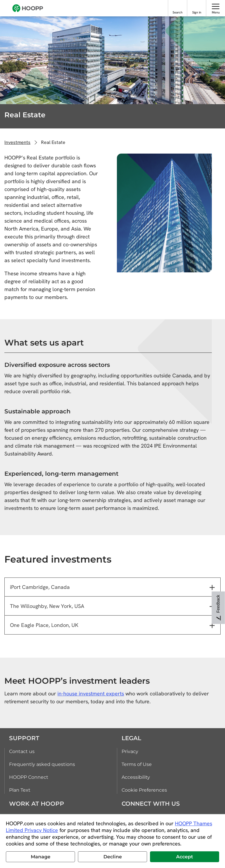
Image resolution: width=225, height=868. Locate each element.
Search (178, 12)
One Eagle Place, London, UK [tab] (44, 625)
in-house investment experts (91, 693)
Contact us (22, 751)
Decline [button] (113, 857)
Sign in (197, 12)
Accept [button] (185, 857)
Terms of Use (137, 764)
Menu (216, 12)
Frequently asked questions (42, 764)
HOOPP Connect (29, 777)
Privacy (130, 751)
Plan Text (20, 790)
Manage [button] (41, 857)
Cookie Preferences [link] (144, 790)
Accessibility (136, 777)
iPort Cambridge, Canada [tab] (40, 587)
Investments (17, 142)
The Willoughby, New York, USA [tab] (47, 606)
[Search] (178, 6)
